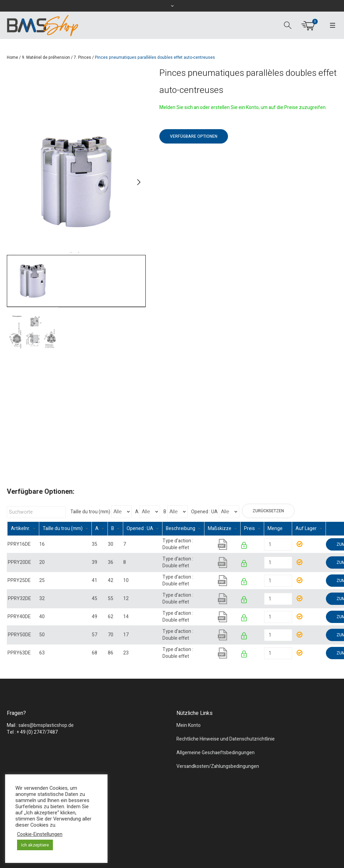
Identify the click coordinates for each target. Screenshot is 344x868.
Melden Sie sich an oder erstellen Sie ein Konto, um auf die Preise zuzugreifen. (243, 107)
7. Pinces (82, 57)
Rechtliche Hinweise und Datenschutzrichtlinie (226, 739)
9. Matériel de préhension (46, 57)
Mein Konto (189, 725)
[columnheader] (23, 529)
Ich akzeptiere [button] (35, 845)
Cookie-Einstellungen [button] (40, 835)
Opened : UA (204, 512)
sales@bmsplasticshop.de (46, 725)
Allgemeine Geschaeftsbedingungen (216, 753)
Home (12, 57)
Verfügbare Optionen (194, 136)
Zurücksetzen (268, 511)
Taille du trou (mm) (90, 512)
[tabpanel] (76, 182)
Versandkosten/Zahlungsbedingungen (218, 766)
